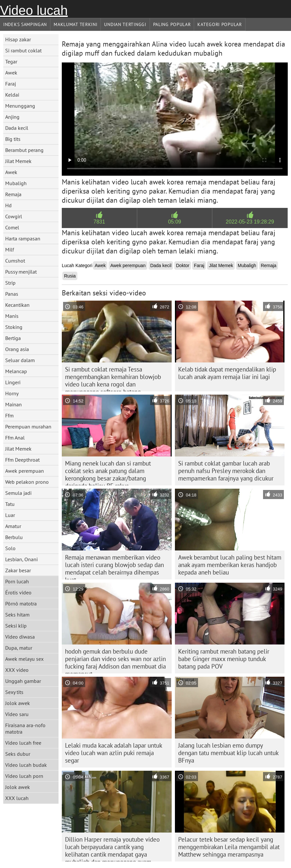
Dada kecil (17, 128)
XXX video (17, 670)
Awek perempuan (25, 471)
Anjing (12, 117)
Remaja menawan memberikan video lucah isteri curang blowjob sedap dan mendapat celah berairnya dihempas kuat (114, 566)
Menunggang (20, 106)
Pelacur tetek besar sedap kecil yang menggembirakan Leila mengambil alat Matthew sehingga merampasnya (229, 847)
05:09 (175, 222)
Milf (10, 250)
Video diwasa (20, 637)
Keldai (12, 95)
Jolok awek (18, 703)
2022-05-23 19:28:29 (250, 222)
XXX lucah (17, 798)
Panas (12, 294)
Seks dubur (18, 754)
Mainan (13, 404)
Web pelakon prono (27, 482)
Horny (12, 393)
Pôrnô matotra (21, 604)
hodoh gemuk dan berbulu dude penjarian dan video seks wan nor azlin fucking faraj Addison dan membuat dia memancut (115, 660)
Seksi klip (16, 626)
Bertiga (13, 338)
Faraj (11, 84)
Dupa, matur (19, 648)
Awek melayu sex (24, 659)
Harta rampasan (23, 238)
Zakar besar (18, 570)
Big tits (13, 139)
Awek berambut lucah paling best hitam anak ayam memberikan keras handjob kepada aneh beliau (230, 565)
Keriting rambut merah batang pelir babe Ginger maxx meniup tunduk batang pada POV (224, 659)
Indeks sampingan (25, 24)
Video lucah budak (26, 765)
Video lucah (34, 10)
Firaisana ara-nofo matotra (25, 728)
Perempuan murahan (28, 427)
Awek (11, 73)
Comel (12, 227)
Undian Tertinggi (125, 24)
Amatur (13, 526)
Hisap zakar (18, 39)
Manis (12, 316)
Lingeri (13, 382)
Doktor (183, 265)
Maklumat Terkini (75, 24)
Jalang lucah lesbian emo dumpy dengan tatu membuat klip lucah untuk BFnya (228, 753)
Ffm (9, 415)
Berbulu (14, 537)
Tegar (11, 61)
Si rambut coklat (23, 50)
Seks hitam (17, 615)
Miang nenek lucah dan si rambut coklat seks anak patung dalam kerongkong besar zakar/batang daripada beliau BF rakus (108, 472)
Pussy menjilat (21, 272)
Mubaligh (16, 183)
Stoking (14, 327)
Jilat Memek (18, 161)
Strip (10, 283)
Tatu (10, 504)
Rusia (70, 276)
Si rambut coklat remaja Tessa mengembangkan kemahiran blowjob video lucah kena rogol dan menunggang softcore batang (113, 378)
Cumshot (15, 261)
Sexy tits (14, 692)
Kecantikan (17, 305)
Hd (8, 205)
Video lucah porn (24, 776)
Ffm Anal (15, 438)
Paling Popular (172, 24)
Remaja (13, 194)
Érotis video (18, 592)
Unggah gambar (23, 681)
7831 (99, 222)
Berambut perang (24, 150)
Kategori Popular (219, 24)
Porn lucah (17, 581)
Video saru (17, 714)
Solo (10, 548)
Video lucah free (23, 743)
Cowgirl (14, 216)
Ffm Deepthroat (22, 460)
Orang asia (17, 349)
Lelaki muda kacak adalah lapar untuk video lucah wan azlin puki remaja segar (114, 753)
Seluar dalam (20, 360)
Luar (10, 515)
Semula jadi (18, 493)
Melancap (16, 371)
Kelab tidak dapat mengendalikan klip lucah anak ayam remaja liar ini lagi (227, 373)
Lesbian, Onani (21, 559)
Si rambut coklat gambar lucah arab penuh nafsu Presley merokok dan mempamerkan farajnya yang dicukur (226, 471)
